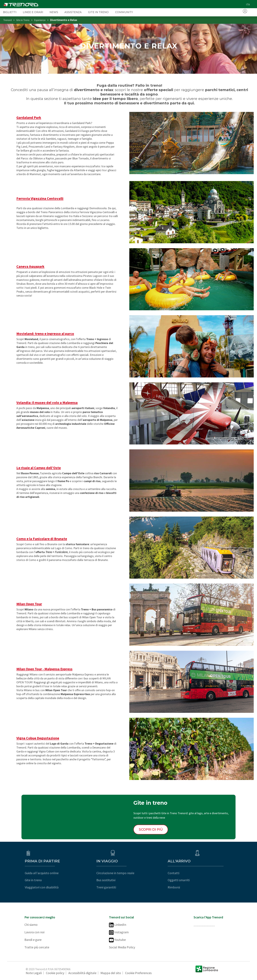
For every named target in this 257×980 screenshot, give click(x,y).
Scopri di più (151, 829)
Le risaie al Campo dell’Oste (39, 468)
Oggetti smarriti (205, 880)
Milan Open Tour (29, 604)
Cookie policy (55, 973)
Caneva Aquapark (30, 266)
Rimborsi (200, 887)
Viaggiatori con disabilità (41, 887)
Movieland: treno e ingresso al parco (45, 334)
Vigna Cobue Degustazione (38, 738)
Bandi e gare (33, 940)
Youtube (117, 940)
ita (248, 4)
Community (124, 12)
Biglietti (10, 12)
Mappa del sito (111, 973)
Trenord (7, 20)
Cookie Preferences (138, 973)
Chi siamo (31, 925)
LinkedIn (118, 925)
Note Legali (34, 973)
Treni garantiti (119, 887)
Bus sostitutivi (119, 880)
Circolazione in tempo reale (128, 873)
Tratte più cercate (37, 947)
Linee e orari (33, 12)
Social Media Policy (122, 947)
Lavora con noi (34, 932)
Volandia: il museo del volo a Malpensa (47, 403)
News (54, 12)
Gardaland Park (29, 117)
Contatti (199, 873)
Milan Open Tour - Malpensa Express (44, 669)
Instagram (119, 932)
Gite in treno (33, 880)
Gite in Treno (98, 12)
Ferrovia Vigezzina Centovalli (40, 198)
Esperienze (40, 20)
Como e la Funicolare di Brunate (42, 539)
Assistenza (73, 12)
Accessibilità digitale (82, 973)
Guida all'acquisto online (41, 873)
